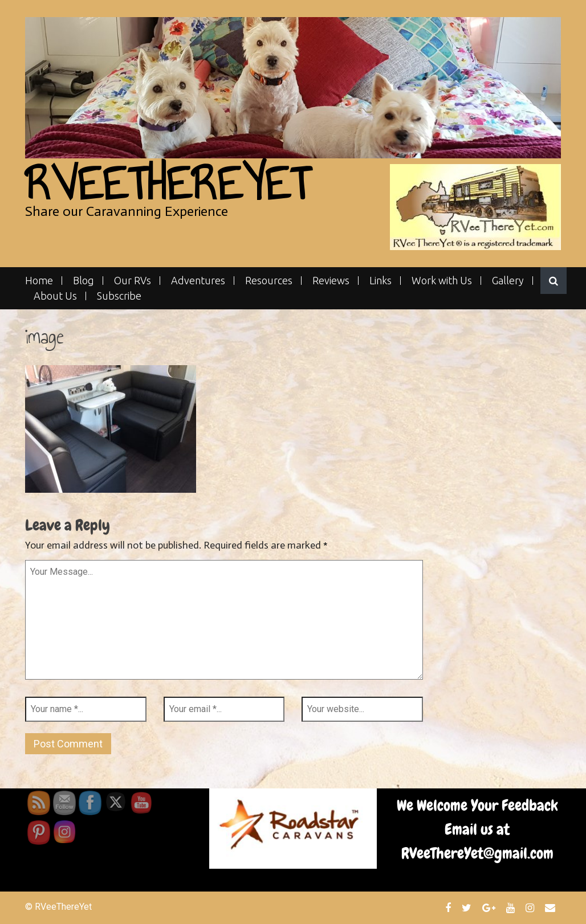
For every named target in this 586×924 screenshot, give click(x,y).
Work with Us (442, 281)
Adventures (198, 281)
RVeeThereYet (167, 184)
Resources (269, 281)
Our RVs (133, 281)
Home (39, 281)
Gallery (508, 281)
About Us (55, 296)
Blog (84, 281)
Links (381, 281)
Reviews (331, 281)
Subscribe (119, 296)
